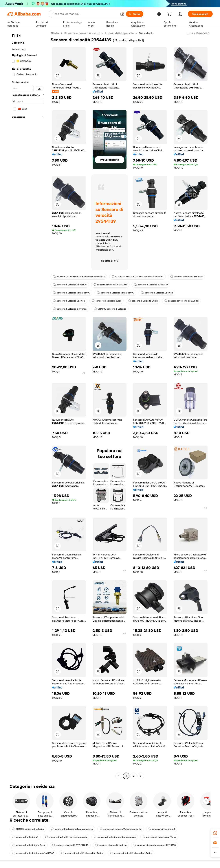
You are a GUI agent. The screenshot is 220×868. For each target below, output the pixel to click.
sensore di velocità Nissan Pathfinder (82, 853)
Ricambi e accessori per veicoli (82, 33)
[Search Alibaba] (85, 14)
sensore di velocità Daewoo (157, 293)
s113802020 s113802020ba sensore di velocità (79, 277)
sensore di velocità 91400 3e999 (71, 293)
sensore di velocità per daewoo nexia (66, 837)
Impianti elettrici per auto (119, 33)
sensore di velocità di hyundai (181, 301)
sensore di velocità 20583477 (151, 285)
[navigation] (28, 405)
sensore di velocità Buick (107, 301)
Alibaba (55, 33)
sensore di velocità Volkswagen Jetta (72, 829)
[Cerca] (135, 14)
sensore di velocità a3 (162, 829)
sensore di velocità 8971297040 (70, 845)
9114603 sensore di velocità (110, 309)
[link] (215, 833)
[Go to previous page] (119, 776)
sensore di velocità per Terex (159, 837)
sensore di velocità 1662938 (186, 277)
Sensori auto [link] (146, 33)
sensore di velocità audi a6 (111, 845)
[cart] (170, 14)
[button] (122, 14)
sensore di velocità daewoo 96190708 (155, 845)
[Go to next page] (141, 776)
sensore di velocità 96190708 (70, 285)
